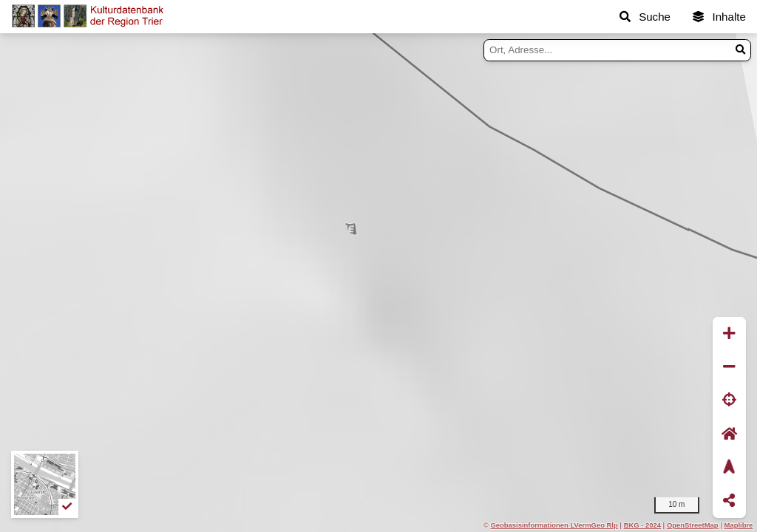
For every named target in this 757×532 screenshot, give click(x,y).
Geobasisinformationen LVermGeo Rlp (554, 525)
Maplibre (739, 525)
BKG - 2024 (642, 525)
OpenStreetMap (693, 525)
